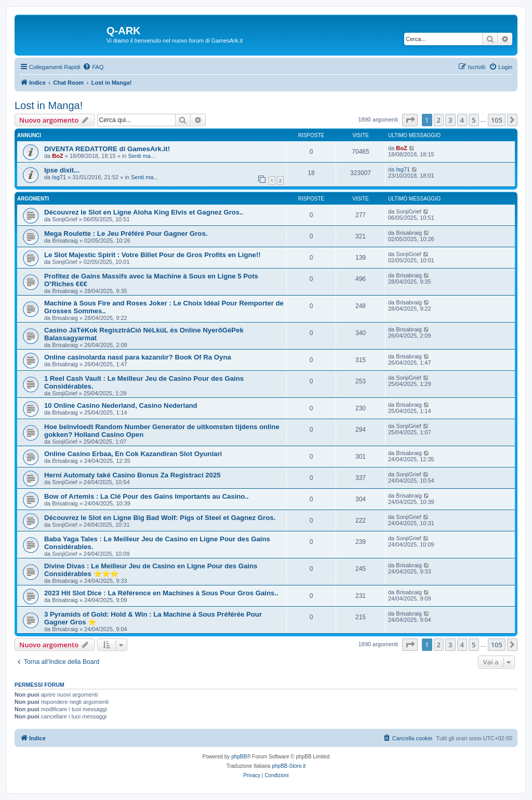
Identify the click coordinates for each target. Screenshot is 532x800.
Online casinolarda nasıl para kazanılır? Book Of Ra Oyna (138, 357)
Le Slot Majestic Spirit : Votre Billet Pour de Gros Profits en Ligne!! (152, 255)
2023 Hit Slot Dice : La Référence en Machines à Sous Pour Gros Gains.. (161, 593)
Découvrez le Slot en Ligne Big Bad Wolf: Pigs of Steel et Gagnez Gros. (160, 518)
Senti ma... (142, 156)
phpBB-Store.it (289, 766)
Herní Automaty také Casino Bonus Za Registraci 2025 (132, 475)
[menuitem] (93, 67)
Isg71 (59, 177)
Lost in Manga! (49, 105)
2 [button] (439, 120)
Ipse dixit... (62, 170)
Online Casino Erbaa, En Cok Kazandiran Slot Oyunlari (133, 454)
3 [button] (450, 120)
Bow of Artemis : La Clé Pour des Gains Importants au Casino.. (147, 496)
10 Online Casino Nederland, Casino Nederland (121, 405)
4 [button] (462, 120)
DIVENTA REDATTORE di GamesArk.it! (107, 149)
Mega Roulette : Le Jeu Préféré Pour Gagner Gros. (126, 234)
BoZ (57, 156)
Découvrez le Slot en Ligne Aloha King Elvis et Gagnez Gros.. (144, 212)
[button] (410, 120)
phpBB (239, 757)
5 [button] (474, 120)
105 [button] (497, 120)
